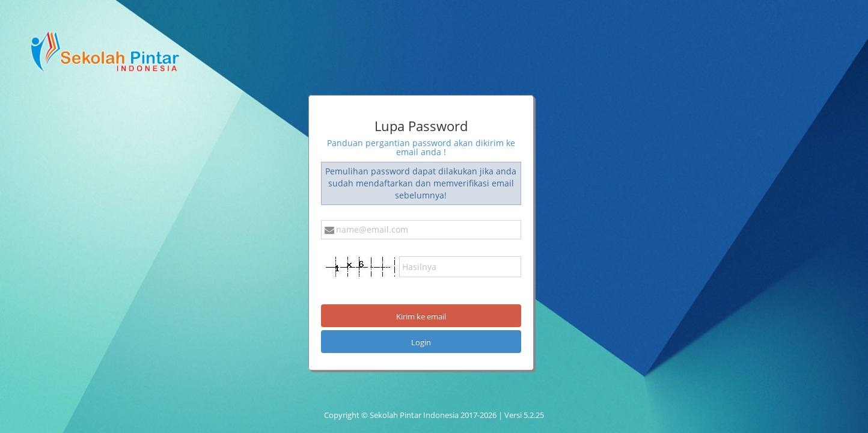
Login (421, 342)
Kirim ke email (421, 316)
